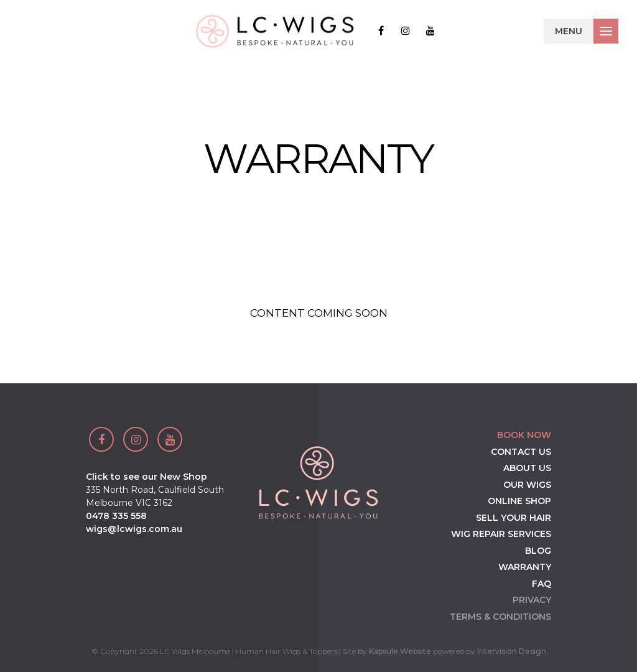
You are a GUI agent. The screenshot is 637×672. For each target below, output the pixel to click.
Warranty (525, 567)
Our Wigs (527, 485)
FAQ (542, 584)
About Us (527, 468)
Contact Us (521, 452)
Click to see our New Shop (146, 477)
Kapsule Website (400, 651)
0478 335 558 (116, 516)
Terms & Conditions (500, 617)
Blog (538, 551)
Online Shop (519, 501)
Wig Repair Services (501, 534)
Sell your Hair (514, 518)
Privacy (532, 600)
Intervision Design (512, 651)
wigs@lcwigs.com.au (134, 529)
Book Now (524, 435)
